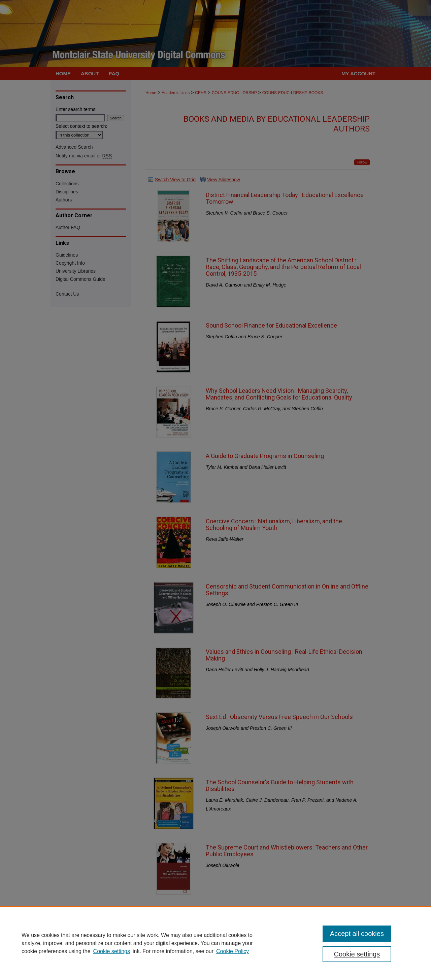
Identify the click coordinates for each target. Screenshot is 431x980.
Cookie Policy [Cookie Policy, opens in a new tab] (233, 951)
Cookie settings (112, 951)
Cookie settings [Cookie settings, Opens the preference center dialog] (357, 954)
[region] (215, 943)
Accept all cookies (357, 934)
